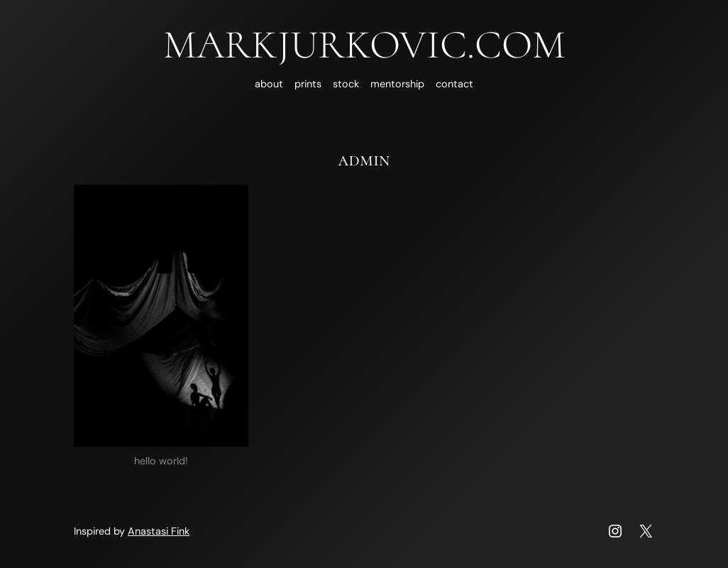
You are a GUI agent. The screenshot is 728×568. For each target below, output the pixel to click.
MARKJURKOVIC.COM (364, 45)
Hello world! (161, 461)
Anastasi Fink (159, 531)
